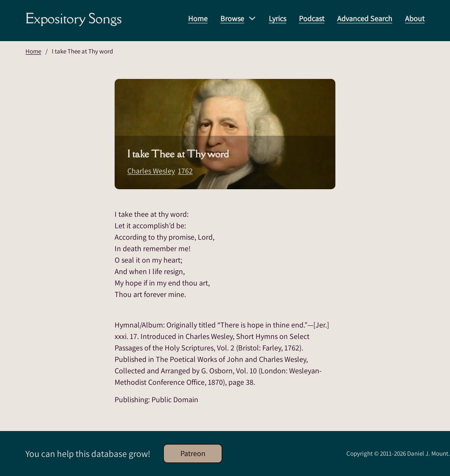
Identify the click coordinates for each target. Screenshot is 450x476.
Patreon (193, 453)
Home (198, 18)
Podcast (312, 18)
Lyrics (277, 18)
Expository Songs (74, 18)
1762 (185, 171)
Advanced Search (365, 18)
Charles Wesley (151, 171)
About (415, 18)
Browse (232, 18)
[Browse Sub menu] (252, 18)
